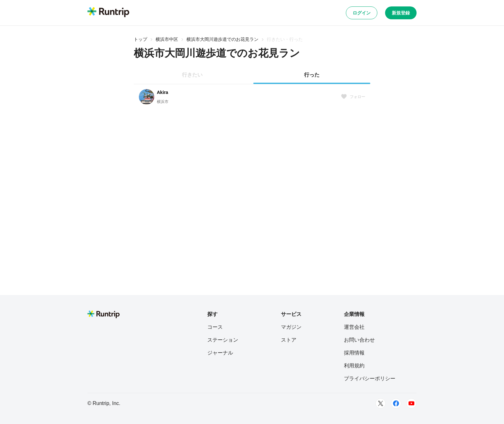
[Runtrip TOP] (108, 13)
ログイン (362, 13)
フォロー (353, 97)
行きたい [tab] (192, 75)
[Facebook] (396, 403)
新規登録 (401, 13)
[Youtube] (411, 403)
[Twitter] (381, 403)
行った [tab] (312, 75)
